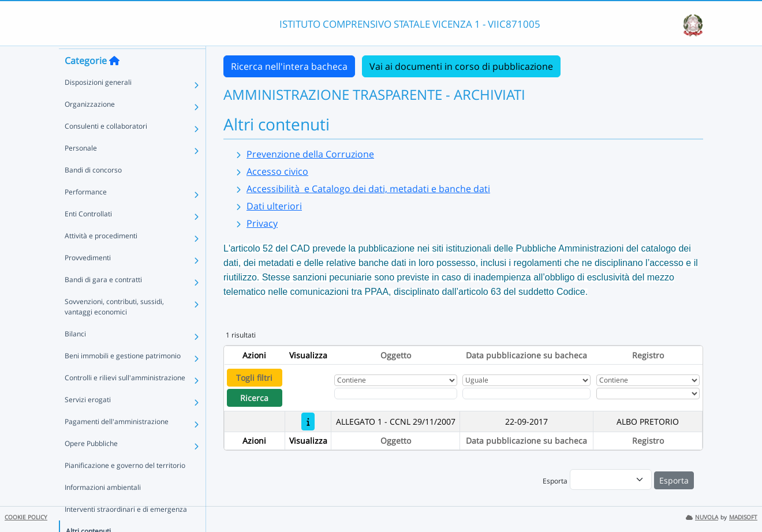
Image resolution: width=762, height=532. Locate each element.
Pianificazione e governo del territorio (125, 486)
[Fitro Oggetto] (396, 394)
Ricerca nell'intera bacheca (289, 66)
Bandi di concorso (93, 191)
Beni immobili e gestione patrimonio (123, 376)
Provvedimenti (88, 278)
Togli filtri (254, 378)
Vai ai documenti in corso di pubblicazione (461, 66)
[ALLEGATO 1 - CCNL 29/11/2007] (308, 422)
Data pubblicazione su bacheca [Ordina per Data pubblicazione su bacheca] (526, 355)
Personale (81, 169)
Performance (86, 213)
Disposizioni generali (98, 103)
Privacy (262, 223)
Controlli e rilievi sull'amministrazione (125, 398)
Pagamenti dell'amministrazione (117, 442)
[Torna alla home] (114, 81)
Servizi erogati (88, 420)
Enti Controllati (88, 235)
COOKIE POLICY (26, 517)
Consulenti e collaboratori (106, 147)
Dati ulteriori (274, 206)
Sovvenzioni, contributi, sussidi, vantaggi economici (114, 327)
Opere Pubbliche (91, 464)
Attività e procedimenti (101, 256)
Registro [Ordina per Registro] (648, 355)
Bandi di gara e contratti (103, 300)
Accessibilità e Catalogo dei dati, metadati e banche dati (368, 189)
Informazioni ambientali (103, 508)
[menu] (611, 479)
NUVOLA (702, 517)
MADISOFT (743, 517)
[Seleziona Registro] (648, 394)
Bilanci (75, 355)
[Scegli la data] (526, 394)
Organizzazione (90, 125)
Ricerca (254, 398)
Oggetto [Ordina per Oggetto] (396, 355)
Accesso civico (277, 171)
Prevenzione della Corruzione (310, 154)
